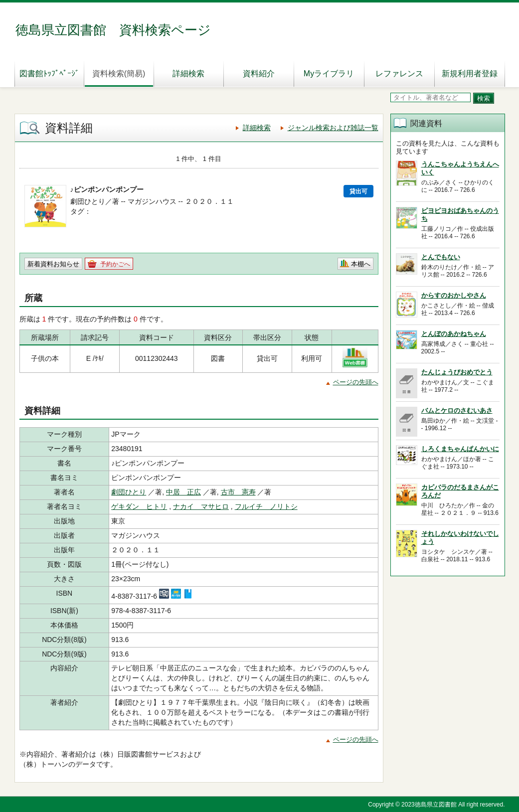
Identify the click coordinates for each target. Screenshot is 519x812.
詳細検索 (188, 74)
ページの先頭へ (356, 382)
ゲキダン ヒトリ (139, 506)
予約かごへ (115, 264)
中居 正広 (183, 492)
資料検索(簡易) (119, 74)
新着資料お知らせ (53, 264)
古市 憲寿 (238, 492)
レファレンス (399, 74)
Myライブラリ (329, 74)
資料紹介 (259, 74)
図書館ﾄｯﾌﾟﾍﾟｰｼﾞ (49, 74)
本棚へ (361, 264)
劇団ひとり (129, 492)
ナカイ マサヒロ (201, 506)
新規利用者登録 (470, 74)
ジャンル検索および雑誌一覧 (333, 128)
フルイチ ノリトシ (266, 506)
